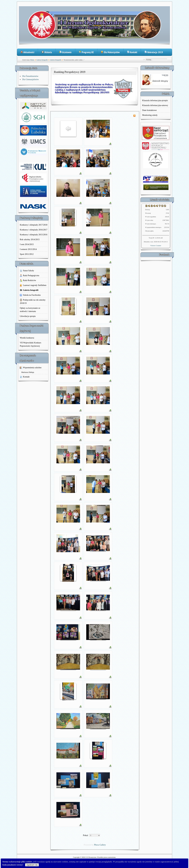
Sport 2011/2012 (27, 254)
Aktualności (27, 52)
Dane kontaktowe (149, 110)
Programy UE (86, 52)
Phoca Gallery (100, 845)
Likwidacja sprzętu (28, 316)
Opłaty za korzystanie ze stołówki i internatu (30, 310)
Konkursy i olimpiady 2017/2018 (34, 225)
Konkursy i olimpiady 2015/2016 (34, 235)
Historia (47, 52)
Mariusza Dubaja (28, 372)
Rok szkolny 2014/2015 (30, 240)
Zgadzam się (32, 865)
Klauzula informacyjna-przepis (155, 100)
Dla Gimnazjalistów (30, 79)
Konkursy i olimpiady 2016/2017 (34, 230)
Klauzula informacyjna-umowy (155, 105)
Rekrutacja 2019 (154, 52)
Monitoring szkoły (150, 115)
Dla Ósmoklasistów (30, 76)
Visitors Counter (156, 246)
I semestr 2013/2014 (28, 249)
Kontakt (132, 52)
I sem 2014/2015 (27, 244)
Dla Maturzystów (110, 52)
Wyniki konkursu (27, 338)
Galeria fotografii (42, 60)
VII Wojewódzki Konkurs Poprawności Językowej (30, 344)
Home (32, 60)
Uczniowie (65, 52)
